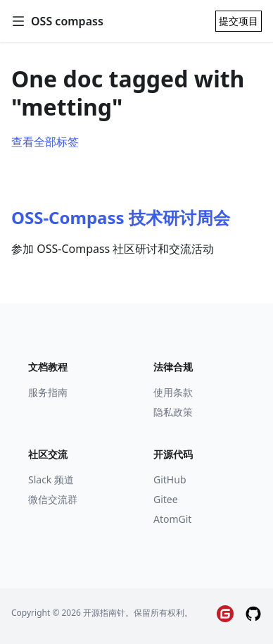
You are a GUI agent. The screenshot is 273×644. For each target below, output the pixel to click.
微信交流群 (53, 499)
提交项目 (239, 21)
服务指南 (48, 392)
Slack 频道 (51, 479)
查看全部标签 (45, 142)
